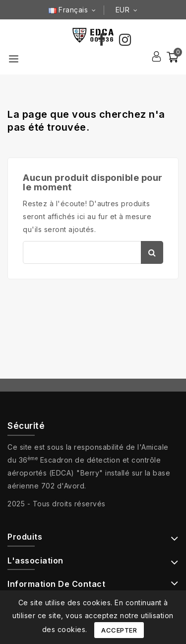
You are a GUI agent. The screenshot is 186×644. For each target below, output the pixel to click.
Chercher (152, 252)
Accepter (119, 630)
